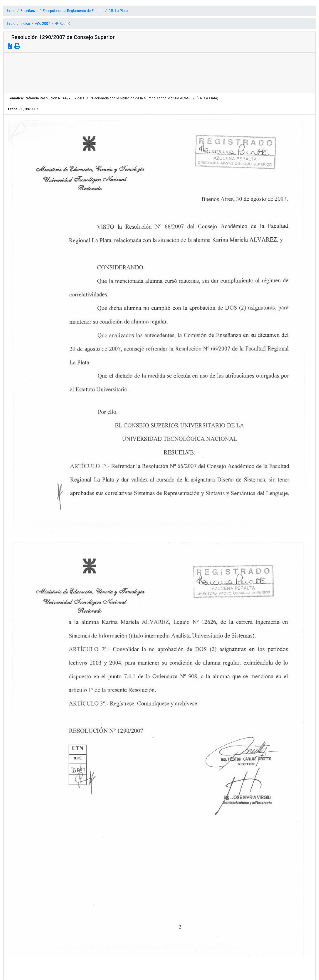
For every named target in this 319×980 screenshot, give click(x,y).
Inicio (11, 11)
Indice (25, 24)
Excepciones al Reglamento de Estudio (73, 11)
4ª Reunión (64, 24)
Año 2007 (43, 24)
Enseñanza (29, 11)
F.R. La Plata (118, 11)
